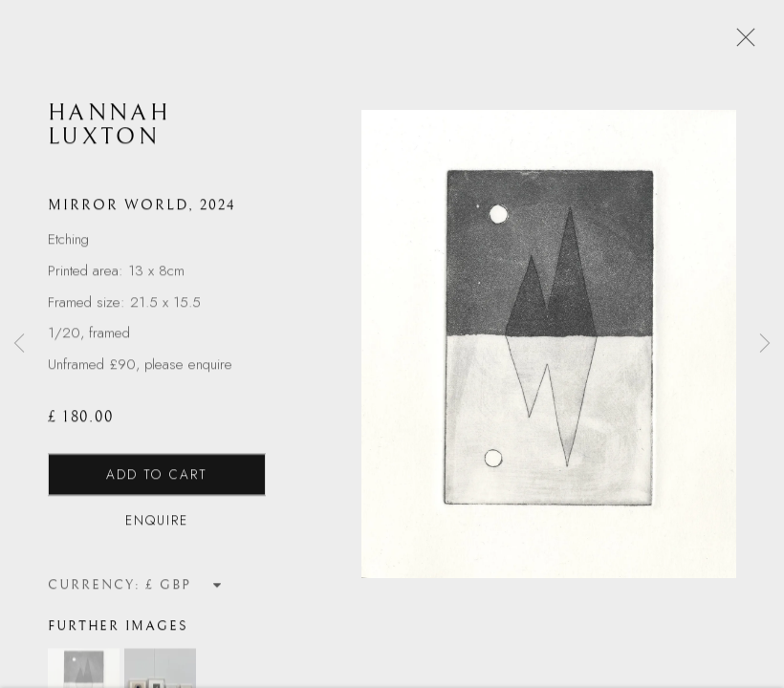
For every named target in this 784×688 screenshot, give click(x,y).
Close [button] (741, 43)
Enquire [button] (157, 522)
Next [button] (765, 344)
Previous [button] (19, 344)
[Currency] (184, 586)
